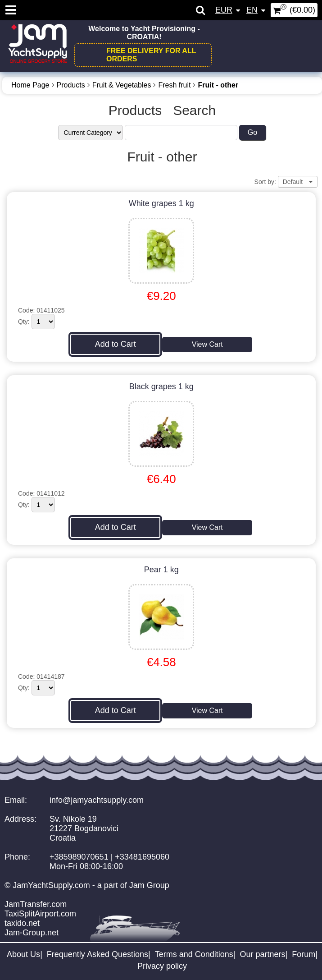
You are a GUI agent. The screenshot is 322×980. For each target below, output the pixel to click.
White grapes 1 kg (161, 203)
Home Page (30, 85)
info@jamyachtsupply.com (97, 800)
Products (71, 85)
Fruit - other (218, 85)
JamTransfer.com (36, 904)
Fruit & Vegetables (122, 85)
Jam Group (149, 885)
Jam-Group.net (32, 933)
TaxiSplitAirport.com (40, 914)
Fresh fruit (174, 85)
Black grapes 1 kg (161, 386)
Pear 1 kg (161, 570)
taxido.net (22, 923)
